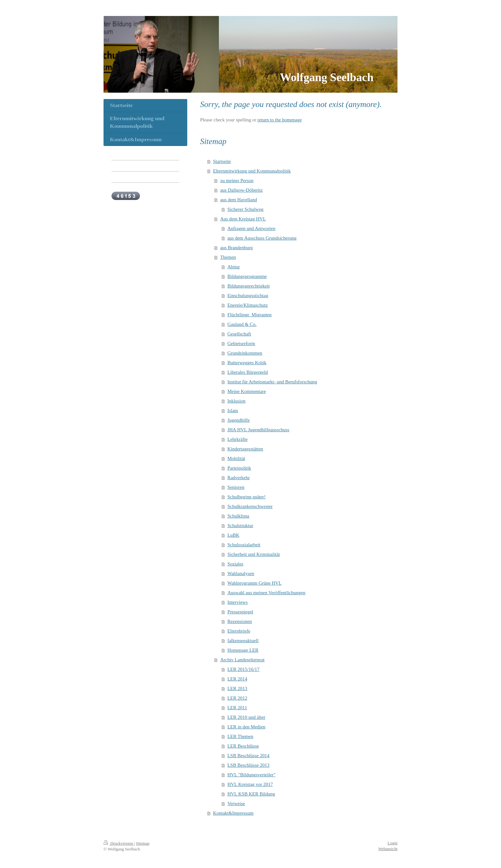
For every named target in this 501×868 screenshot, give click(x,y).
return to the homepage (280, 120)
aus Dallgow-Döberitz (241, 190)
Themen (228, 257)
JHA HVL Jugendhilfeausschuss (258, 430)
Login (393, 843)
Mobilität (236, 458)
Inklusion (237, 401)
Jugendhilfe (239, 420)
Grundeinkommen (245, 353)
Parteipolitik (239, 468)
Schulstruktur (240, 526)
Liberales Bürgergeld (248, 372)
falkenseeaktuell (243, 641)
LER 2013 (237, 688)
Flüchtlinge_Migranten (250, 315)
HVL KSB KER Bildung (251, 794)
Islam (233, 411)
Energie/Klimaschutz (248, 305)
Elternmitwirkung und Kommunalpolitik (252, 171)
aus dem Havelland (239, 200)
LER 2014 (237, 679)
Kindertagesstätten (245, 449)
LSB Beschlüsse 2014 (249, 756)
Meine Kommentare (247, 391)
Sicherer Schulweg (246, 209)
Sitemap (143, 843)
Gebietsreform (241, 343)
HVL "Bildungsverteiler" (251, 775)
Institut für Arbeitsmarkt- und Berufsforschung (272, 382)
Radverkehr (239, 478)
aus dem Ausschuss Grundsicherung (262, 238)
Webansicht (388, 849)
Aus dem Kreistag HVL (243, 219)
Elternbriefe (239, 631)
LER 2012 (237, 698)
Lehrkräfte (238, 439)
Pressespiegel (240, 612)
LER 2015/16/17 (243, 669)
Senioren (236, 487)
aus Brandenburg (236, 248)
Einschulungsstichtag (248, 296)
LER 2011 (237, 708)
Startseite (222, 161)
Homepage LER (243, 650)
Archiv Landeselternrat (242, 660)
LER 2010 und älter (247, 717)
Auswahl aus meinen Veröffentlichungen (266, 593)
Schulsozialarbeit (244, 545)
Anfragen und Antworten (251, 228)
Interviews (238, 602)
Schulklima (238, 516)
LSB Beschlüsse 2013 (249, 765)
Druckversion (119, 843)
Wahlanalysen (241, 573)
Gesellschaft (239, 334)
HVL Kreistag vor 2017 (250, 784)
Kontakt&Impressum (233, 813)
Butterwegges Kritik (247, 363)
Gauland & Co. (242, 324)
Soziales (235, 564)
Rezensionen (240, 621)
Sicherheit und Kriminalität (254, 554)
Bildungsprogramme (247, 276)
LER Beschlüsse (243, 746)
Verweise (236, 803)
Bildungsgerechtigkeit (249, 286)
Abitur (234, 267)
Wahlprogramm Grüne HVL (255, 583)
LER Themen (240, 736)
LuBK (234, 535)
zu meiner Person (237, 181)
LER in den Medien (247, 727)
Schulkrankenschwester (250, 506)
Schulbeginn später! (247, 497)
